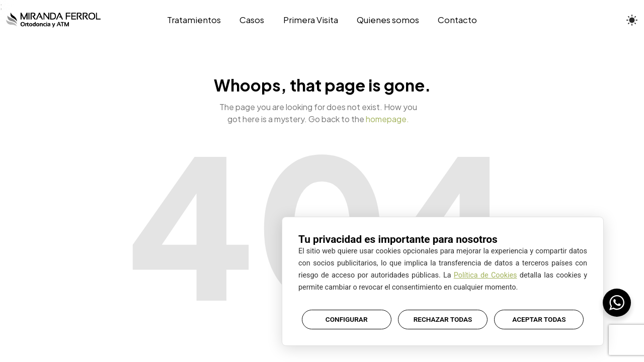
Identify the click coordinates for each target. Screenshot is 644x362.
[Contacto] (453, 20)
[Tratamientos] (199, 20)
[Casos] (252, 20)
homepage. (387, 119)
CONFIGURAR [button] (347, 319)
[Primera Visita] (310, 20)
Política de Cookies (486, 275)
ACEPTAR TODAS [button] (539, 319)
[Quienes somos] (388, 20)
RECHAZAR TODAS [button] (443, 319)
